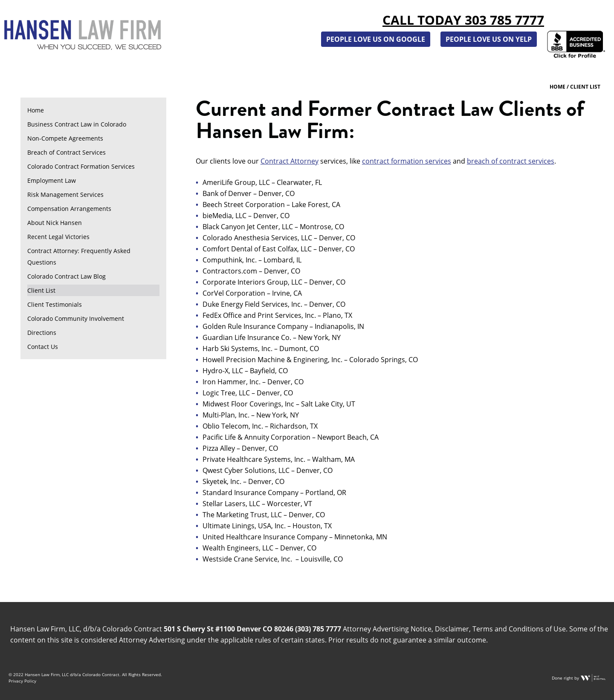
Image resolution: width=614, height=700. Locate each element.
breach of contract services (511, 161)
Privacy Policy (22, 681)
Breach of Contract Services (67, 152)
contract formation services (407, 161)
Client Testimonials (55, 304)
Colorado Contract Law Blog (67, 276)
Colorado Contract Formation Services (81, 166)
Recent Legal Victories (58, 237)
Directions (42, 333)
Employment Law (52, 180)
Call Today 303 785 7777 (463, 20)
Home (36, 110)
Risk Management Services (65, 194)
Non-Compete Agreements (65, 138)
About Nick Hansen (55, 223)
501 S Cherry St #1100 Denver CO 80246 (229, 629)
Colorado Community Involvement (76, 318)
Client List (41, 290)
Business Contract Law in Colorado (77, 124)
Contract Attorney (290, 161)
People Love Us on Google (376, 39)
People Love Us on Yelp (489, 39)
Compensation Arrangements (69, 209)
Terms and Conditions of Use (519, 629)
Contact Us (43, 347)
